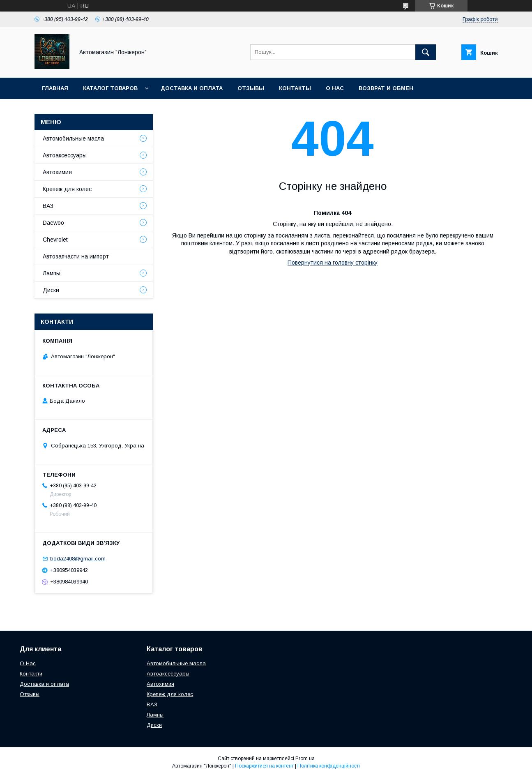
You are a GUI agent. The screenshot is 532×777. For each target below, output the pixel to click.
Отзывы (251, 88)
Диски (51, 290)
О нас (335, 88)
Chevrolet (55, 240)
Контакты (295, 88)
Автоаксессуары (65, 155)
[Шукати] (426, 52)
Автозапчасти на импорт (76, 256)
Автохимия (57, 172)
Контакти (31, 674)
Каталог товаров (110, 88)
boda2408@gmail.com (78, 559)
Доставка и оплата (192, 88)
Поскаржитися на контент (264, 766)
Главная (55, 88)
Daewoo (53, 223)
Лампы (52, 273)
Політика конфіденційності (329, 766)
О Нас (28, 663)
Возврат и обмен (386, 88)
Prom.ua (305, 759)
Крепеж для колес (67, 189)
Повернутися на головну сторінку (333, 263)
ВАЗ (48, 206)
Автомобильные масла (73, 138)
